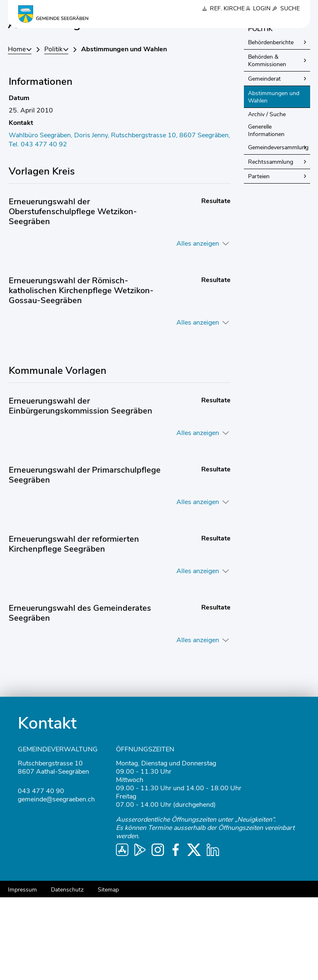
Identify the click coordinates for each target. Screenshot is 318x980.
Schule (240, 21)
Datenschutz (67, 972)
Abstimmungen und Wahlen (275, 180)
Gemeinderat (264, 161)
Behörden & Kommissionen (267, 143)
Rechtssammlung (271, 245)
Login (262, 8)
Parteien (259, 259)
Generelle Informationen (266, 213)
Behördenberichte (271, 125)
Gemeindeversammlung (278, 230)
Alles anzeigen (198, 326)
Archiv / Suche (267, 197)
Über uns (132, 21)
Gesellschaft (279, 21)
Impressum (22, 972)
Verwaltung (203, 21)
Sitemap (108, 972)
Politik (165, 21)
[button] (56, 132)
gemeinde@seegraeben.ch (56, 882)
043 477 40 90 (41, 874)
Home (17, 132)
